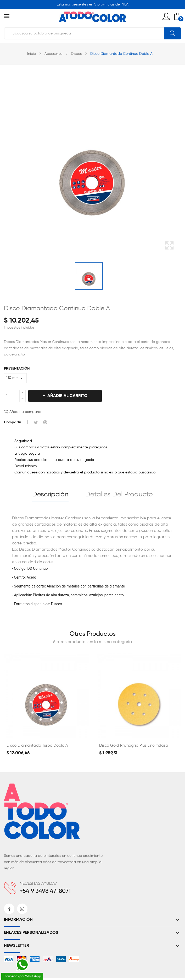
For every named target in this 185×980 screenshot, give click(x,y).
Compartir (27, 422)
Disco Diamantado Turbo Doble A (37, 746)
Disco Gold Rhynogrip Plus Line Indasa (134, 746)
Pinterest (45, 422)
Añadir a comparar (23, 411)
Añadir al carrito (67, 396)
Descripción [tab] (50, 495)
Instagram (22, 909)
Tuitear (36, 422)
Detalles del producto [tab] (119, 495)
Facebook (9, 909)
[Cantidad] (12, 396)
